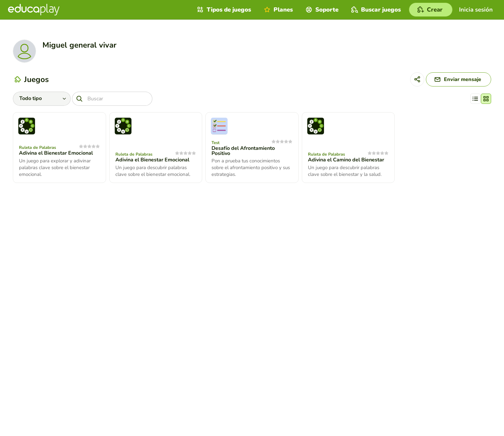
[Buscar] (112, 99)
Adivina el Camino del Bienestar (346, 160)
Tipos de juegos (223, 10)
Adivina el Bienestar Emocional (56, 153)
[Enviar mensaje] (459, 79)
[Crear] (431, 10)
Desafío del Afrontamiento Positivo (243, 151)
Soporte (321, 10)
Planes (278, 10)
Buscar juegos (375, 10)
